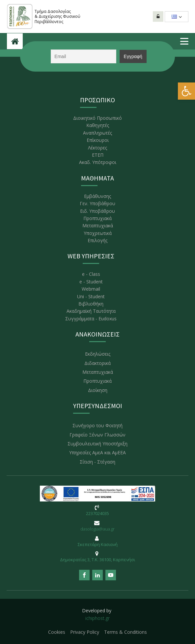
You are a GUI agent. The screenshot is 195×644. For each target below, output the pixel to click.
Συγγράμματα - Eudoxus (91, 319)
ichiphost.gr (97, 618)
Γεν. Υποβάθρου (97, 203)
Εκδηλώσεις (98, 354)
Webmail (91, 289)
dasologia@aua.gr (97, 529)
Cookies (57, 632)
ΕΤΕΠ (98, 155)
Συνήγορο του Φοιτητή (97, 425)
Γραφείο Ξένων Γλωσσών (97, 435)
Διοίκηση (98, 390)
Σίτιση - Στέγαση (97, 462)
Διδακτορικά (97, 363)
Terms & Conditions (125, 632)
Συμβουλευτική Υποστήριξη (97, 444)
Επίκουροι (98, 140)
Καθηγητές (98, 125)
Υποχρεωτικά (98, 233)
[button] (186, 91)
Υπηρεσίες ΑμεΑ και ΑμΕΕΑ (97, 452)
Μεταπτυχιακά (98, 225)
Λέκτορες (97, 148)
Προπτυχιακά (97, 218)
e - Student (91, 282)
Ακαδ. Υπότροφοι (98, 162)
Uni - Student (91, 296)
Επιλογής (97, 240)
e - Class (91, 274)
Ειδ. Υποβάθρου (97, 211)
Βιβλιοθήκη (91, 304)
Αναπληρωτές (97, 133)
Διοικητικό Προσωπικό (97, 118)
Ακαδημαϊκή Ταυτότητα (91, 311)
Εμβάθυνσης (97, 196)
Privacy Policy (85, 632)
